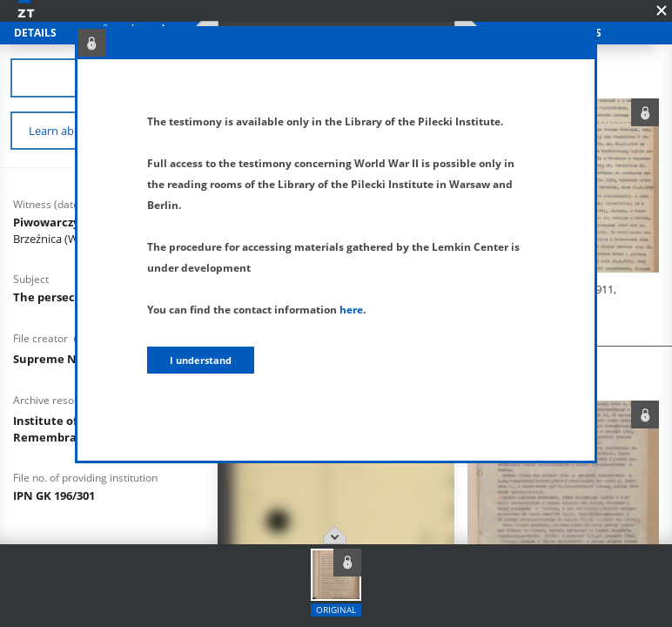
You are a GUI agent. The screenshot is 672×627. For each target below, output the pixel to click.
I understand (201, 360)
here (351, 310)
